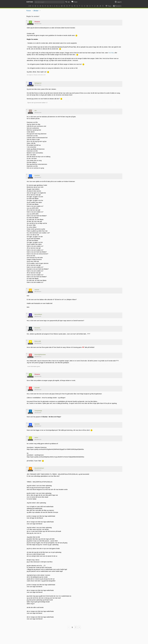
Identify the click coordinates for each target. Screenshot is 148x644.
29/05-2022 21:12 (38, 470)
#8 (27, 340)
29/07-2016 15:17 (38, 292)
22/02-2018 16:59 (38, 376)
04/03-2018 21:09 (38, 390)
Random (116, 6)
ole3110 (37, 290)
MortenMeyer (38, 314)
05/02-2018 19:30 (38, 343)
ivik (36, 111)
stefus (36, 437)
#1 (27, 21)
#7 (27, 327)
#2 (27, 82)
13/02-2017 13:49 (38, 330)
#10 (27, 373)
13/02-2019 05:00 (38, 413)
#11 (27, 387)
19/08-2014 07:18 (38, 113)
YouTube (111, 53)
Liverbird (37, 175)
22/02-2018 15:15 (38, 357)
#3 (27, 110)
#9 (27, 354)
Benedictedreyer (39, 468)
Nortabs (30, 2)
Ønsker (36, 11)
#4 (27, 174)
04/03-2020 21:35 (38, 440)
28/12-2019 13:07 (38, 426)
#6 (27, 313)
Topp (108, 6)
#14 (27, 437)
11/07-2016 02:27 (38, 177)
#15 (27, 467)
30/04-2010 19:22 (38, 85)
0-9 (30, 6)
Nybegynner (38, 83)
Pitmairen (37, 22)
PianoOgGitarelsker (40, 355)
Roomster (37, 328)
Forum (29, 11)
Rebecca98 (38, 341)
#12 (27, 410)
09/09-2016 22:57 (38, 316)
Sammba (37, 424)
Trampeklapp (38, 411)
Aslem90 (37, 388)
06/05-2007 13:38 (38, 24)
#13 (27, 423)
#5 (27, 289)
